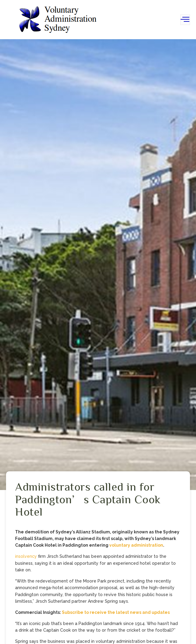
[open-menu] (185, 20)
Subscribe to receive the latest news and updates (116, 612)
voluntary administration (136, 545)
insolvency (26, 556)
